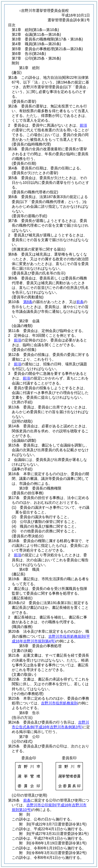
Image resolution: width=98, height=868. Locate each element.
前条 (80, 302)
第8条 (28, 302)
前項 (83, 125)
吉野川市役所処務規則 (59, 703)
